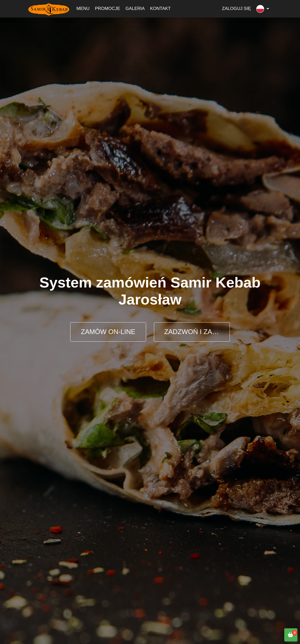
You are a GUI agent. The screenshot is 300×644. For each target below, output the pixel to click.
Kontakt (160, 9)
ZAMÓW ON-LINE (108, 332)
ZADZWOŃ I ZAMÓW (197, 332)
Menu (83, 9)
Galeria (135, 9)
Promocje (107, 9)
